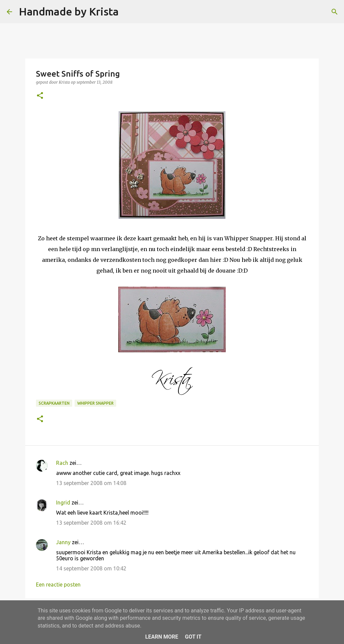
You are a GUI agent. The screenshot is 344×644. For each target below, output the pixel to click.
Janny (63, 542)
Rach (62, 463)
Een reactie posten (58, 585)
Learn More (162, 637)
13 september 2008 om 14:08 (91, 483)
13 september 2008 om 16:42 (91, 523)
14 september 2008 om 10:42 (91, 568)
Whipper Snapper (95, 403)
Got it (193, 637)
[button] (40, 96)
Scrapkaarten (54, 403)
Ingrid (63, 502)
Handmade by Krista (69, 11)
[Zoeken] (128, 12)
